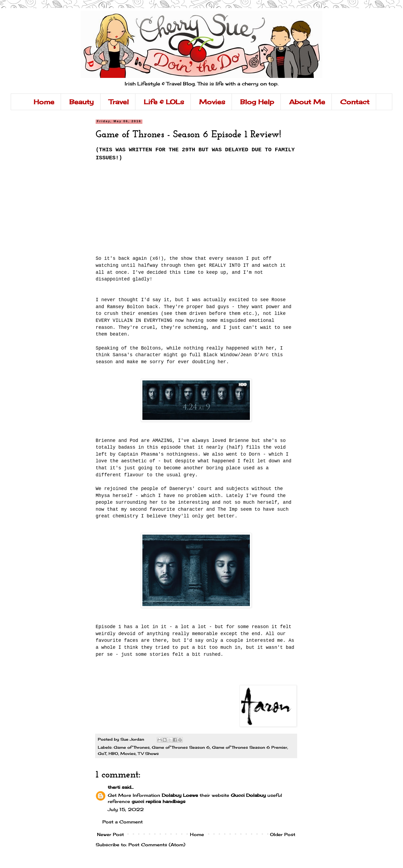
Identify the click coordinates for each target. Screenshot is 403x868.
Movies (212, 102)
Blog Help (257, 102)
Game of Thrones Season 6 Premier (250, 747)
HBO (113, 753)
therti (114, 787)
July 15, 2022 (126, 809)
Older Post (283, 834)
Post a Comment (123, 822)
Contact (355, 102)
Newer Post (110, 834)
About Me (307, 102)
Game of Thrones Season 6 (181, 747)
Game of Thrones (132, 747)
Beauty (82, 102)
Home (44, 102)
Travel (119, 102)
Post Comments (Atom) (157, 845)
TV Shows (148, 753)
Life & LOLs (164, 102)
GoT (102, 753)
